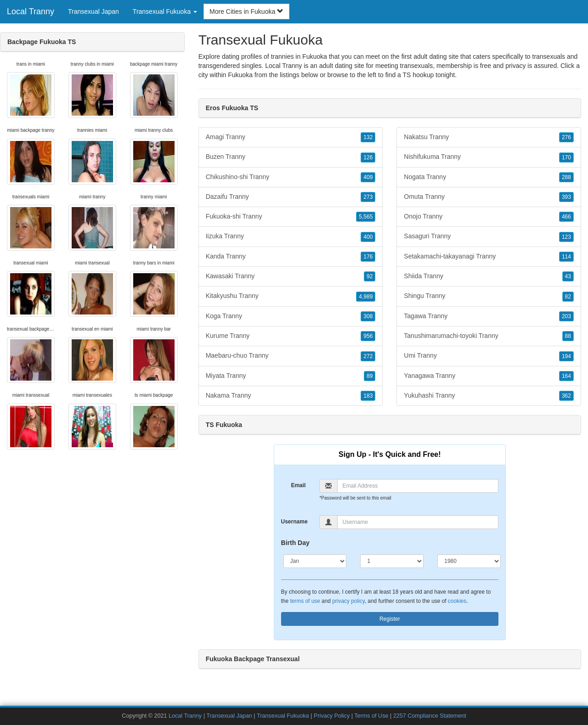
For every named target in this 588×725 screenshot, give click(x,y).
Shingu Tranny (489, 296)
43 (568, 276)
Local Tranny (31, 11)
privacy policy (348, 601)
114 (566, 257)
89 (370, 376)
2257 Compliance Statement (430, 716)
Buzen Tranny (291, 157)
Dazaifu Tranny (291, 197)
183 (368, 396)
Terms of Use (371, 716)
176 (368, 257)
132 (368, 137)
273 (368, 197)
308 (368, 316)
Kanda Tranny (291, 257)
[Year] (469, 561)
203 (566, 316)
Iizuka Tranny (291, 236)
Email (298, 485)
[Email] (418, 486)
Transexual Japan (93, 11)
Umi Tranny (489, 356)
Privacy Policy (332, 716)
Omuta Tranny (489, 197)
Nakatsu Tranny (489, 137)
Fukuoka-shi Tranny (291, 217)
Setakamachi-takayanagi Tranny (489, 257)
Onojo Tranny (489, 217)
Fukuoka (240, 75)
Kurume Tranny (291, 336)
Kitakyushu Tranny (291, 296)
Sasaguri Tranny (489, 236)
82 (568, 297)
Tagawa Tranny (489, 316)
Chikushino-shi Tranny (291, 177)
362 (566, 396)
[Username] (418, 522)
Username (294, 522)
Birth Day (295, 543)
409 (368, 177)
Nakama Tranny (291, 396)
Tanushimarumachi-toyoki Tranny (489, 336)
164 (566, 376)
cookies (457, 601)
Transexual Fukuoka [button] (165, 11)
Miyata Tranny (291, 376)
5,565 (366, 217)
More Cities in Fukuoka (246, 11)
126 (368, 157)
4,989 (366, 297)
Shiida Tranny (489, 276)
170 (566, 157)
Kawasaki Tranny (291, 276)
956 (368, 336)
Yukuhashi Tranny (489, 396)
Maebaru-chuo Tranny (291, 356)
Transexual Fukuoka (283, 716)
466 (566, 217)
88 (568, 336)
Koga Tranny (291, 316)
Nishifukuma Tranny (489, 157)
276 (566, 137)
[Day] (392, 561)
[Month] (315, 561)
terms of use (305, 601)
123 (566, 237)
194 (566, 356)
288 (566, 177)
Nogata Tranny (489, 177)
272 (368, 356)
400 (368, 237)
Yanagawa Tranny (489, 376)
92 (370, 276)
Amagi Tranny (291, 137)
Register (390, 619)
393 (566, 197)
